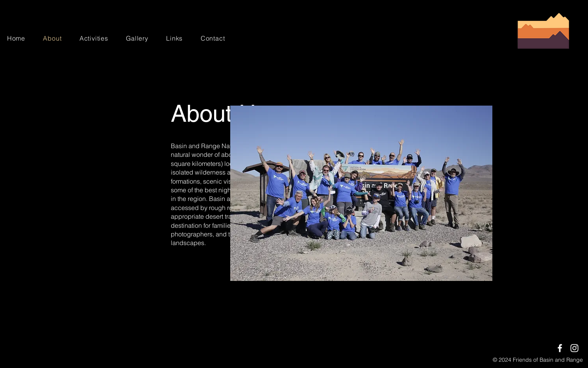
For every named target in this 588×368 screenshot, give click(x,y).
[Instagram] (574, 348)
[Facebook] (560, 348)
